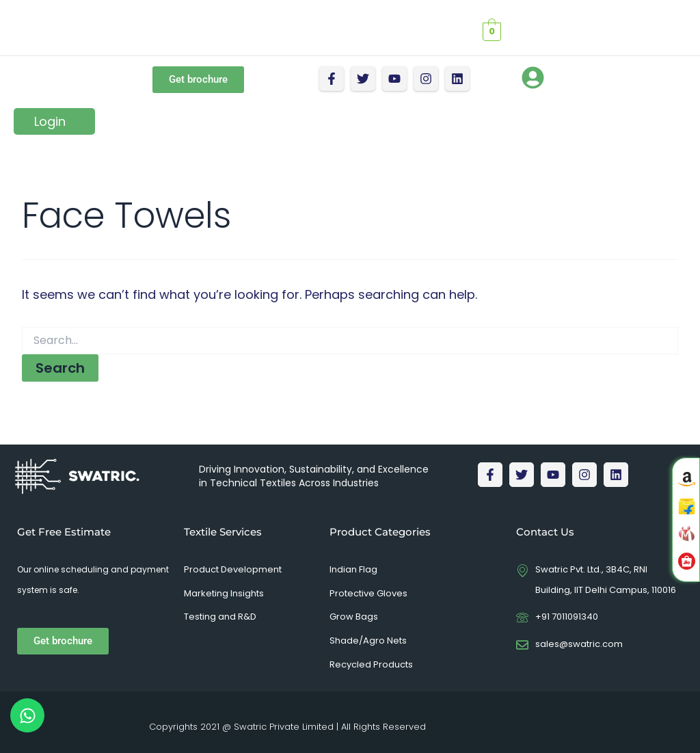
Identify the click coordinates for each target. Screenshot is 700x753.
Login (50, 121)
